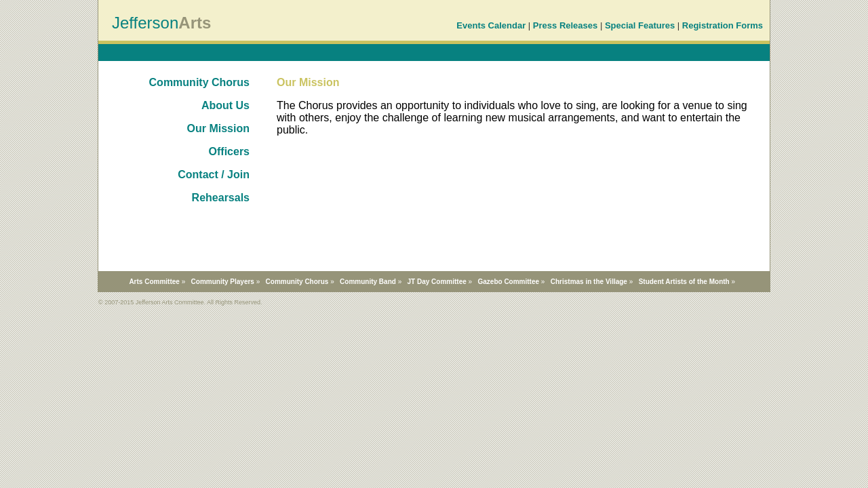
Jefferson (145, 23)
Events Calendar (491, 25)
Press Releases (565, 25)
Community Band (368, 282)
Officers (229, 151)
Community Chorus (199, 82)
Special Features (640, 25)
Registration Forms (723, 25)
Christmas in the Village (589, 282)
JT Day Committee (437, 282)
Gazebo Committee (508, 282)
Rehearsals (221, 198)
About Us (225, 105)
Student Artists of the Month (684, 282)
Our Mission (218, 128)
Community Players (223, 282)
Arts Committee (154, 282)
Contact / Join (214, 175)
